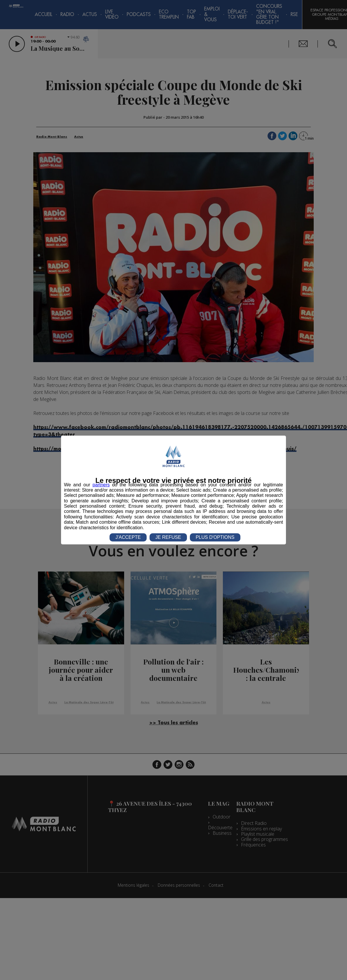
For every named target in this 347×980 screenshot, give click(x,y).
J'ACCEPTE (128, 537)
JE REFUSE (168, 537)
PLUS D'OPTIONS (215, 537)
